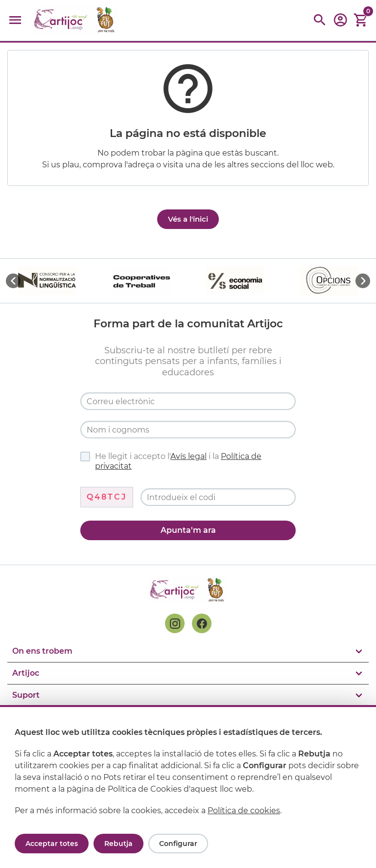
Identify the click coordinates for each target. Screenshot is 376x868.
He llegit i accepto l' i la (171, 461)
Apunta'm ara (188, 530)
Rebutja (118, 844)
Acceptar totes (52, 844)
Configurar (178, 844)
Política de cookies (244, 811)
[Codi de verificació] (218, 497)
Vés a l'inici (188, 219)
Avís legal (188, 456)
